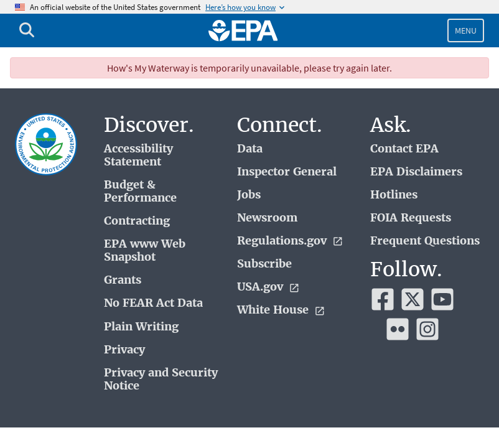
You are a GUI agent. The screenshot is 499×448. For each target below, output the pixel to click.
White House (281, 310)
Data (250, 149)
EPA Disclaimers (416, 172)
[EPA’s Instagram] (427, 329)
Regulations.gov (290, 241)
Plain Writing (141, 327)
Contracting (137, 221)
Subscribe (264, 264)
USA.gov (268, 287)
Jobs (249, 195)
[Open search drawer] (27, 30)
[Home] (243, 30)
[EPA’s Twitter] (413, 299)
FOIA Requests (411, 218)
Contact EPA (404, 149)
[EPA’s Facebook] (383, 299)
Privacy (124, 350)
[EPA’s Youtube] (442, 299)
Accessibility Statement (138, 156)
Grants (123, 280)
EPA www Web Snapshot (145, 251)
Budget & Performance (140, 192)
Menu (466, 30)
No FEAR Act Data (153, 303)
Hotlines (394, 195)
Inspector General (287, 172)
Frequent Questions (425, 241)
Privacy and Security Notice (161, 380)
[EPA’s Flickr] (398, 329)
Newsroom (267, 218)
